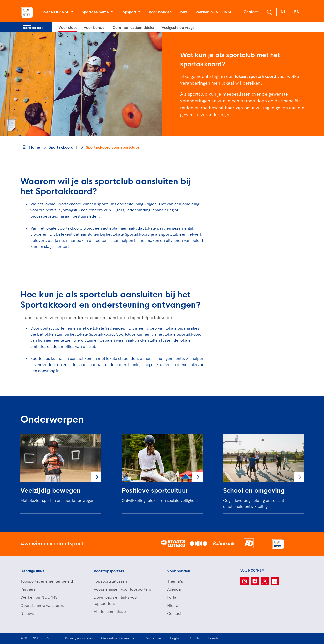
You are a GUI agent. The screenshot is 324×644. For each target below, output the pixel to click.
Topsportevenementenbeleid (47, 581)
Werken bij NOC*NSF (40, 597)
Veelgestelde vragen (179, 27)
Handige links (32, 571)
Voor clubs (68, 27)
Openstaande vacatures (42, 605)
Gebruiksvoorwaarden (119, 638)
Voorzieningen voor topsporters (122, 589)
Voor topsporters (109, 571)
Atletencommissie (110, 611)
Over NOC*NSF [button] (56, 12)
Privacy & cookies (79, 638)
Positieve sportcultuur (155, 491)
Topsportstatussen (110, 581)
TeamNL (214, 638)
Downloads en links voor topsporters (116, 600)
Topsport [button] (129, 12)
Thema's (175, 581)
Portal (172, 597)
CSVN (195, 638)
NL (283, 12)
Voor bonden (160, 12)
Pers (184, 12)
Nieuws (27, 613)
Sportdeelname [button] (96, 12)
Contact (251, 12)
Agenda (174, 589)
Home (35, 147)
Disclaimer (153, 638)
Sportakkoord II (63, 147)
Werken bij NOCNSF (214, 12)
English (176, 638)
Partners (28, 589)
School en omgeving (254, 491)
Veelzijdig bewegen (50, 491)
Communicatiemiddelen (134, 27)
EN (297, 12)
